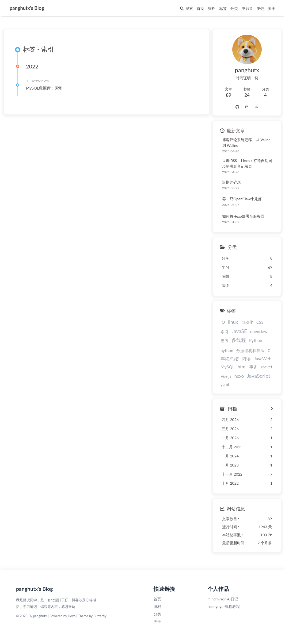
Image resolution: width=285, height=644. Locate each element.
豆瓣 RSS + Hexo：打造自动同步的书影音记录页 (247, 164)
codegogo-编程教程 (224, 606)
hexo (239, 376)
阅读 (246, 359)
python (227, 350)
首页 (157, 599)
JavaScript (259, 376)
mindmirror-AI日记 (223, 599)
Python (256, 341)
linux (233, 322)
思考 (225, 341)
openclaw (259, 331)
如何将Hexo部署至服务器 (243, 216)
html (242, 367)
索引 (225, 331)
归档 (157, 606)
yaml (225, 384)
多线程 (239, 340)
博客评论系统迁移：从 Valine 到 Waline (246, 142)
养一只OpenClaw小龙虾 (242, 199)
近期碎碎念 (231, 182)
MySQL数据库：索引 (44, 88)
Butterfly (100, 616)
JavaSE (239, 331)
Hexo (72, 616)
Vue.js (226, 376)
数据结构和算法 (250, 350)
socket (267, 367)
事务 (253, 367)
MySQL (227, 367)
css (260, 322)
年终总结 (230, 359)
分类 (157, 614)
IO (223, 322)
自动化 (247, 322)
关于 (157, 621)
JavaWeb (263, 359)
